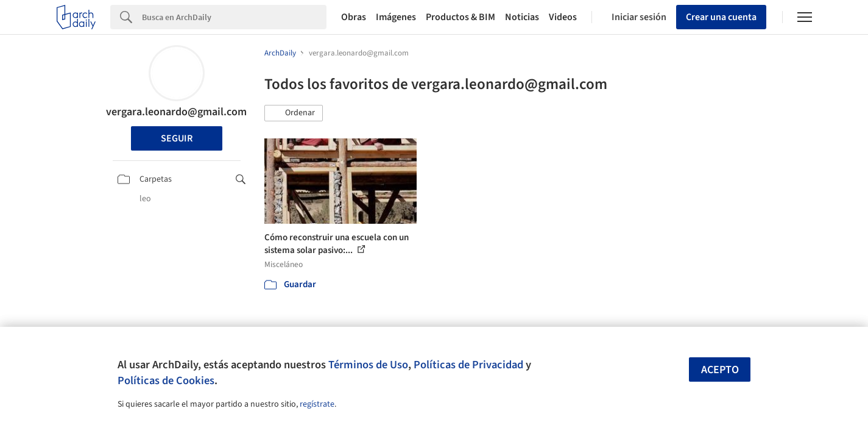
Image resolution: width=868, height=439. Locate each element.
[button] (294, 113)
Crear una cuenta (721, 17)
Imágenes (396, 17)
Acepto (720, 370)
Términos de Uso (368, 365)
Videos (563, 17)
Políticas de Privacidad (468, 365)
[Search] (234, 17)
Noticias (522, 17)
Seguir (177, 138)
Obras (354, 17)
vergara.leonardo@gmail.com (176, 112)
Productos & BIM (460, 17)
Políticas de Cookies (166, 380)
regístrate (317, 404)
